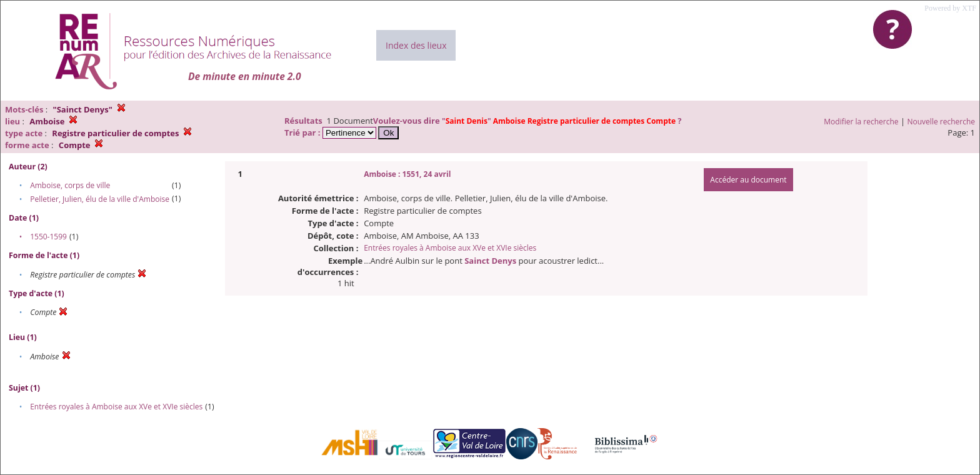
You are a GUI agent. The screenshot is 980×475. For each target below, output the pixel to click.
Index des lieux (416, 45)
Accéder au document (748, 180)
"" (560, 121)
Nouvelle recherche (942, 122)
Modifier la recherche (861, 122)
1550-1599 (48, 237)
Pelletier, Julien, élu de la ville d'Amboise (100, 199)
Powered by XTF (950, 8)
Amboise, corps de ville (70, 185)
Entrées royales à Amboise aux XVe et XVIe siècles (116, 407)
